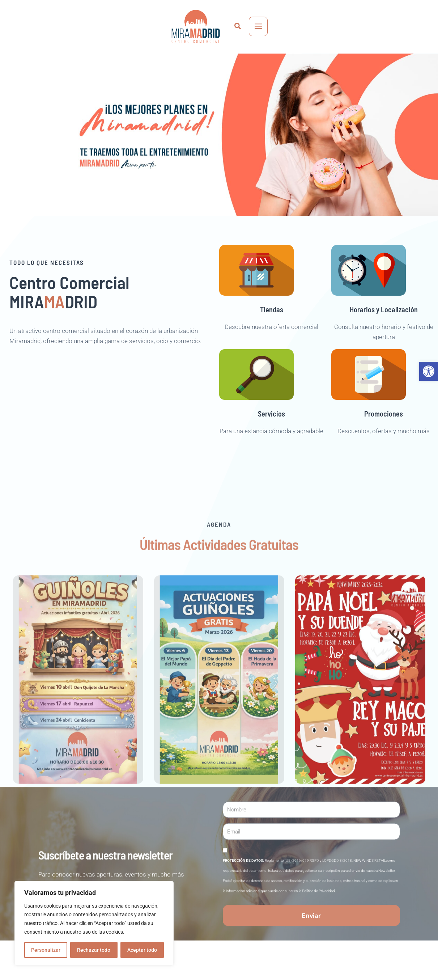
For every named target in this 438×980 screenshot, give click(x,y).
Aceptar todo (142, 950)
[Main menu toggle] (258, 26)
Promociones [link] (384, 428)
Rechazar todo (94, 950)
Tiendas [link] (272, 323)
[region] (94, 923)
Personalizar (46, 950)
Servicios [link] (271, 428)
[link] (429, 371)
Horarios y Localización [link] (384, 323)
